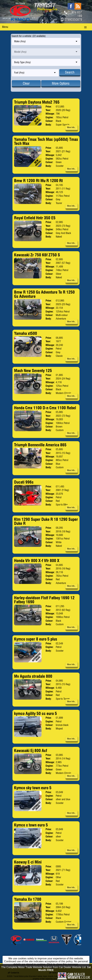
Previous (16, 942)
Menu (5, 27)
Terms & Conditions (58, 973)
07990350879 (73, 20)
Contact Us (13, 973)
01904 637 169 (75, 14)
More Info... (72, 128)
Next (76, 942)
